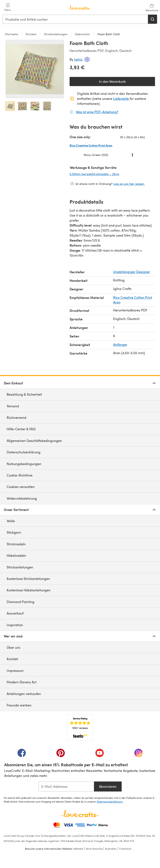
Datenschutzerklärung (24, 452)
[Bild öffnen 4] (47, 106)
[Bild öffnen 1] (10, 106)
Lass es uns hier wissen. (129, 184)
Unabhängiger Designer (132, 272)
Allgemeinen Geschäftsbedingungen (34, 441)
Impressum (15, 670)
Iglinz (78, 59)
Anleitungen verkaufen (24, 694)
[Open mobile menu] (8, 8)
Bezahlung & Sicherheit (24, 394)
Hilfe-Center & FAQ (21, 429)
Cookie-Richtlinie (20, 475)
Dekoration (82, 34)
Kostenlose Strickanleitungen (28, 579)
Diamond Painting (21, 602)
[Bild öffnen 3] (35, 106)
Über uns (13, 647)
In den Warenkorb (112, 81)
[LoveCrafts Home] (80, 814)
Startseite (12, 34)
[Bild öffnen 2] (22, 106)
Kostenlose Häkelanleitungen (29, 590)
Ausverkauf (15, 613)
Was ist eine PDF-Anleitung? (97, 112)
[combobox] (75, 19)
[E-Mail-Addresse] (66, 786)
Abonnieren (108, 786)
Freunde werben (19, 705)
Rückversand (16, 417)
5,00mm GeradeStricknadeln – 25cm (108, 174)
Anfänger (120, 344)
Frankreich (125, 849)
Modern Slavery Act (22, 682)
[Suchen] (152, 19)
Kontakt (12, 659)
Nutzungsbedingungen (24, 464)
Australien (111, 849)
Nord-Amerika (94, 849)
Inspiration (15, 625)
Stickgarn (14, 532)
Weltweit (78, 849)
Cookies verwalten (21, 487)
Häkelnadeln (16, 555)
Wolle (11, 521)
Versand (13, 406)
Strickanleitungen (56, 34)
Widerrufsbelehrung (22, 498)
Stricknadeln (16, 544)
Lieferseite (121, 98)
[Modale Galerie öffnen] (35, 69)
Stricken (31, 34)
